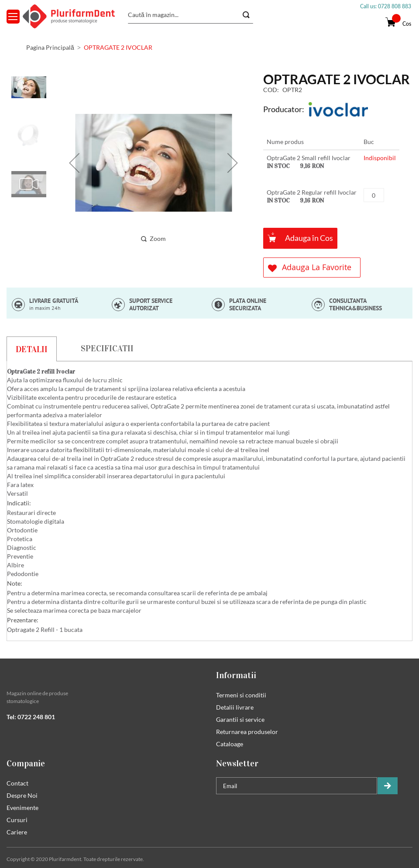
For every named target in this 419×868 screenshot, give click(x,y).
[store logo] (69, 16)
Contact (17, 783)
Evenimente (22, 808)
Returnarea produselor (247, 732)
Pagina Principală (50, 47)
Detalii (32, 349)
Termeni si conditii (241, 695)
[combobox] (191, 15)
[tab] (32, 349)
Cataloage (230, 744)
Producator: (284, 109)
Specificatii (107, 348)
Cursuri (17, 820)
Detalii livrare (235, 707)
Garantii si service (240, 719)
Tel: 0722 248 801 (31, 717)
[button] (74, 163)
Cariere (17, 832)
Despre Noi (22, 795)
